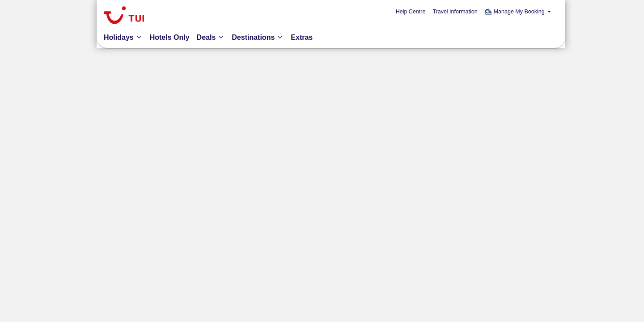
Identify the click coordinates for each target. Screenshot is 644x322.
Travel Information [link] (455, 12)
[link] (124, 16)
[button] (518, 12)
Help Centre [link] (411, 12)
